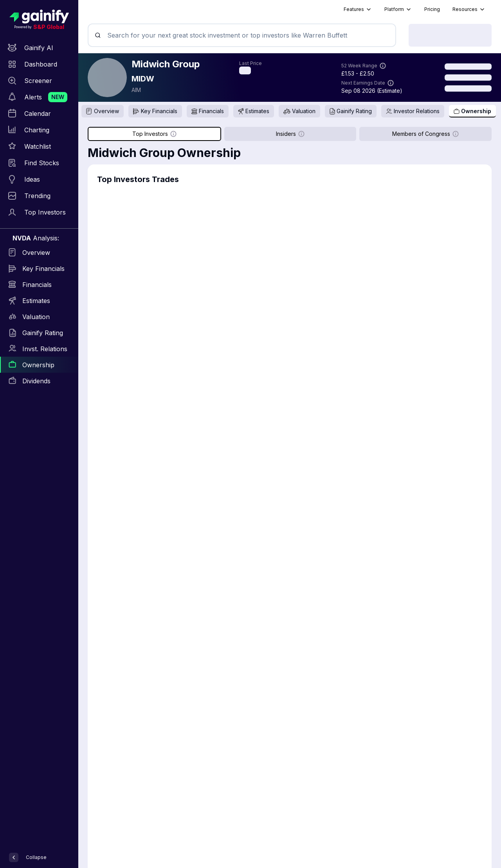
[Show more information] (383, 66)
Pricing (432, 9)
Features (358, 9)
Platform (398, 9)
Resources (469, 9)
